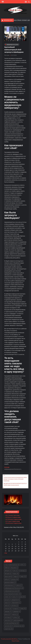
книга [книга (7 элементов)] (15, 597)
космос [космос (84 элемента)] (22, 597)
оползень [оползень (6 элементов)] (15, 605)
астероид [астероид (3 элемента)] (23, 571)
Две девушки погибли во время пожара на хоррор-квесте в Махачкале (15, 484)
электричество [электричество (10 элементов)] (19, 626)
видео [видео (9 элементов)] (16, 576)
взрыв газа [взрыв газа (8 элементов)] (8, 576)
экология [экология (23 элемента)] (8, 626)
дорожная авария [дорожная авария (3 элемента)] (10, 582)
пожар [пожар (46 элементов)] (23, 608)
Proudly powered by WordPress (9, 639)
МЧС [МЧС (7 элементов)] (23, 565)
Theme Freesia (15, 641)
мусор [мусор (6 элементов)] (7, 600)
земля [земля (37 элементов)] (19, 585)
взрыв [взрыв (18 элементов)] (16, 573)
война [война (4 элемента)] (7, 579)
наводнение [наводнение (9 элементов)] (15, 600)
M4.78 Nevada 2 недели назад (13, 519)
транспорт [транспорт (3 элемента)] (8, 620)
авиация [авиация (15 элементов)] (8, 571)
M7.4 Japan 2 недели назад (13, 521)
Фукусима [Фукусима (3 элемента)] (14, 568)
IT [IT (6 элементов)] (6, 565)
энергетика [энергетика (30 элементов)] (9, 629)
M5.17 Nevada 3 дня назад (12, 515)
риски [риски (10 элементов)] (7, 614)
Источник (7, 467)
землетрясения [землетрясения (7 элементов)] (10, 585)
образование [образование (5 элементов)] (16, 603)
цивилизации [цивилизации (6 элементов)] (18, 620)
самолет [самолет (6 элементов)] (15, 614)
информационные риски (12, 44)
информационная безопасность (13, 469)
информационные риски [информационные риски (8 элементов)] (12, 591)
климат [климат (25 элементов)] (8, 597)
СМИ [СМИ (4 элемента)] (7, 568)
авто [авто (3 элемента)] (15, 571)
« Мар (5, 553)
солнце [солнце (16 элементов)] (16, 617)
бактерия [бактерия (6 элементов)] (8, 573)
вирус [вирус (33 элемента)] (23, 576)
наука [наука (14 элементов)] (7, 603)
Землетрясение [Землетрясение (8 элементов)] (14, 565)
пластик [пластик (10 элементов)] (8, 608)
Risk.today (7, 55)
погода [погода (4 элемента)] (16, 608)
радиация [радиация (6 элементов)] (17, 611)
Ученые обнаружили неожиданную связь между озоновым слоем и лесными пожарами (15, 479)
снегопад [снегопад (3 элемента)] (8, 617)
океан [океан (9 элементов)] (7, 605)
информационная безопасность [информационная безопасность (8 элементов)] (14, 588)
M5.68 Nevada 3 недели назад (13, 523)
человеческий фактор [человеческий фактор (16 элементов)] (12, 623)
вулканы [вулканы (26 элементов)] (15, 579)
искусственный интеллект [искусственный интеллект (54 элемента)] (13, 594)
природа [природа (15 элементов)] (8, 611)
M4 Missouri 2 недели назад (13, 517)
